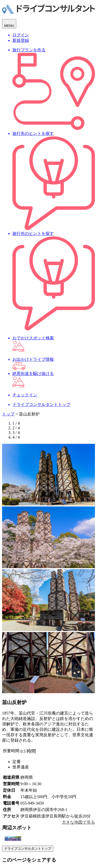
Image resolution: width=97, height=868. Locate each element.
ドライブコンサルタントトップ (28, 849)
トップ (8, 414)
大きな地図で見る (78, 822)
